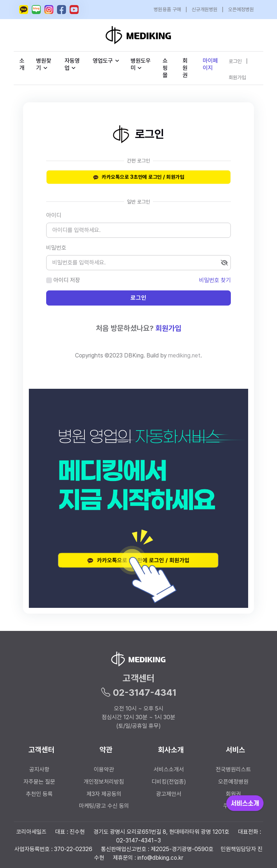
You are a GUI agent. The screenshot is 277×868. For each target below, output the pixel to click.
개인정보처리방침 (104, 782)
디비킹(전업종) (169, 782)
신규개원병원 (205, 9)
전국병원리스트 (233, 769)
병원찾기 (44, 64)
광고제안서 (169, 794)
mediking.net (184, 355)
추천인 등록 (39, 794)
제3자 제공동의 (104, 794)
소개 (22, 64)
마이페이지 (210, 64)
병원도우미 (141, 64)
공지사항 (39, 769)
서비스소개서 (169, 769)
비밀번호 (56, 248)
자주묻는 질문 (39, 782)
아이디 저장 (67, 280)
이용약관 (104, 769)
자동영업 (72, 64)
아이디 (54, 215)
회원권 (185, 68)
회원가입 (237, 77)
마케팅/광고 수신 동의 (104, 806)
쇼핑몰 (165, 68)
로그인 (235, 61)
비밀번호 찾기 (215, 280)
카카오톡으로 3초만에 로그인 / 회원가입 (139, 177)
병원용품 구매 (167, 9)
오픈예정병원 (241, 9)
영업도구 (103, 61)
